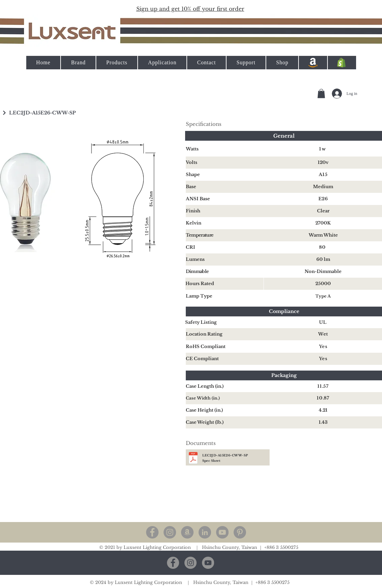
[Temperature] (225, 235)
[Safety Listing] (224, 322)
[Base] (225, 187)
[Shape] (225, 175)
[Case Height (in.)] (225, 410)
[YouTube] (222, 532)
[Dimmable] (225, 272)
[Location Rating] (225, 334)
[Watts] (225, 149)
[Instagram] (170, 532)
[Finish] (225, 211)
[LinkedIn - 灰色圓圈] (205, 532)
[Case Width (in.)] (225, 398)
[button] (190, 9)
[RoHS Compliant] (225, 347)
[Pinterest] (240, 532)
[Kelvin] (225, 223)
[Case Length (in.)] (225, 386)
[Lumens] (225, 260)
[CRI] (225, 247)
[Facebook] (152, 532)
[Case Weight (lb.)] (225, 422)
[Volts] (225, 163)
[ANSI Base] (225, 199)
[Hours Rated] (224, 284)
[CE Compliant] (225, 359)
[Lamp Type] (225, 296)
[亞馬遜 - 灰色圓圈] (187, 532)
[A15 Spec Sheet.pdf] (193, 459)
